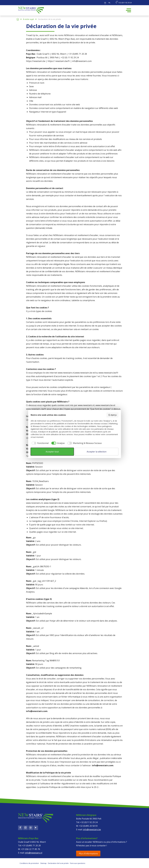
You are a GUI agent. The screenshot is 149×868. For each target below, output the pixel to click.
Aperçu (112, 415)
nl (109, 3)
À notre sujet (29, 19)
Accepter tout (52, 452)
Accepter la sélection (97, 452)
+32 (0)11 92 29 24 (124, 2)
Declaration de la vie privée (58, 863)
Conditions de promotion (29, 863)
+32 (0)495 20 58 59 (88, 826)
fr (105, 3)
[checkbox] (40, 443)
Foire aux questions (78, 863)
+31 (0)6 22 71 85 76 (30, 849)
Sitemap (43, 863)
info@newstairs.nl (34, 853)
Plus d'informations (88, 854)
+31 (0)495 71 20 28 (31, 846)
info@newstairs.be (92, 830)
